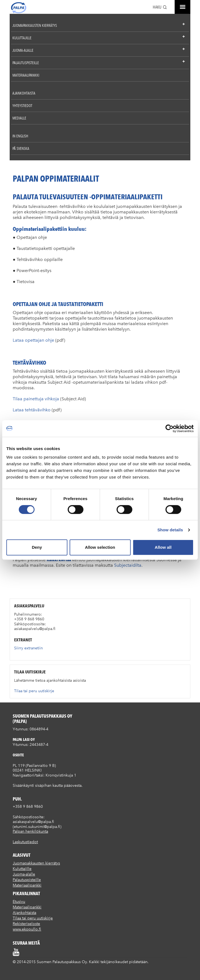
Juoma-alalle (23, 50)
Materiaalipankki (26, 75)
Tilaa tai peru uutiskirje (34, 691)
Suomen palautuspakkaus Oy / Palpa (19, 8)
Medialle (19, 118)
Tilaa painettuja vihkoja (36, 399)
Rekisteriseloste (26, 924)
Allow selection (100, 547)
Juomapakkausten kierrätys (35, 25)
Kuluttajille (22, 38)
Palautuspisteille (26, 63)
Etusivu (19, 902)
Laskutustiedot (25, 842)
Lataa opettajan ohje (33, 340)
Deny (37, 547)
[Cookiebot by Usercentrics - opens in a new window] (169, 428)
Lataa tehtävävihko (32, 410)
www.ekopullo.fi (27, 929)
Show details (170, 530)
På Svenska (21, 148)
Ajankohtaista (24, 93)
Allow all (163, 547)
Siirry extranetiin (28, 648)
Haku (157, 7)
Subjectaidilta (128, 565)
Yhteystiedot (22, 106)
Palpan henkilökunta (30, 831)
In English (20, 136)
